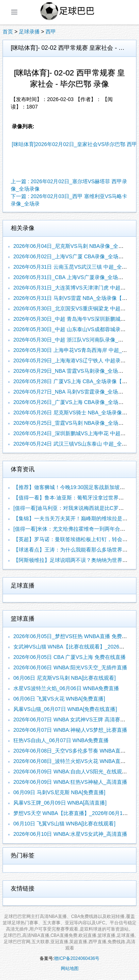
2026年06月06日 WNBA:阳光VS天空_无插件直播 (70, 667)
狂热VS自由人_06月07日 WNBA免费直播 (61, 740)
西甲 (51, 32)
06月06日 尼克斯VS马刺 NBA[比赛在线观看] (64, 678)
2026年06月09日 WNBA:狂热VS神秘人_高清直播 (70, 782)
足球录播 (29, 32)
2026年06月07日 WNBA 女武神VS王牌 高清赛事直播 (75, 719)
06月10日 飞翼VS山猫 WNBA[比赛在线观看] (64, 824)
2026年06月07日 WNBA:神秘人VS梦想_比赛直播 (70, 730)
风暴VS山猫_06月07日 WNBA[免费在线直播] (65, 709)
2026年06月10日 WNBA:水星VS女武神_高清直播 (70, 834)
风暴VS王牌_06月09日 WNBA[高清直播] (60, 803)
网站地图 (70, 968)
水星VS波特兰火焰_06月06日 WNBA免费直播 (66, 688)
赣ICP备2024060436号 (77, 958)
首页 (8, 32)
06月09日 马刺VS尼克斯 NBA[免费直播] (59, 792)
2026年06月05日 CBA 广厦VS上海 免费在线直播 (69, 657)
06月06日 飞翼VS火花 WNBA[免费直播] (59, 699)
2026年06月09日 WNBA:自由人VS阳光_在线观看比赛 (75, 772)
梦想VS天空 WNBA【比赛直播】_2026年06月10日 (72, 813)
